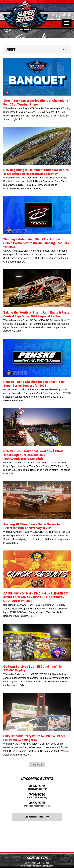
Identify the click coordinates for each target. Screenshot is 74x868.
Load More (37, 765)
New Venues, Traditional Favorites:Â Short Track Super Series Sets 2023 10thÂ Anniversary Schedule (33, 455)
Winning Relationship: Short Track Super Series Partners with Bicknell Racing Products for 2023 (36, 243)
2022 (64, 49)
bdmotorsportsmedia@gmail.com (37, 866)
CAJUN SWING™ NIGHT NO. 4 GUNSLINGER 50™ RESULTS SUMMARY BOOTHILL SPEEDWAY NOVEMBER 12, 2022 (36, 597)
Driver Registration (37, 817)
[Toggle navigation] (67, 23)
